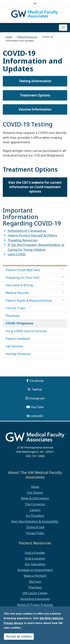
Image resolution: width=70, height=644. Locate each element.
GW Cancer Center (35, 593)
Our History (35, 493)
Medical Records (17, 293)
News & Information (35, 498)
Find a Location (35, 558)
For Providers (35, 516)
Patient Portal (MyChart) (23, 270)
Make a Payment (35, 576)
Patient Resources (27, 37)
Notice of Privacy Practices (35, 605)
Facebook (37, 381)
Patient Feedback (18, 339)
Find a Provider (35, 553)
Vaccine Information (35, 109)
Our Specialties (35, 564)
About (35, 487)
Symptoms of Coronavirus (27, 231)
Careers (35, 510)
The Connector (35, 504)
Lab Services (14, 346)
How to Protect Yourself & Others (32, 235)
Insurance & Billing (19, 285)
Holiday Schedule (18, 354)
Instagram (37, 398)
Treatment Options (35, 95)
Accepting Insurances (35, 599)
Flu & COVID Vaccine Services (26, 331)
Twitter (37, 389)
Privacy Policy (35, 533)
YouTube (37, 407)
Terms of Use (35, 527)
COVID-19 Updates (19, 323)
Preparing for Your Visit (23, 278)
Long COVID (17, 254)
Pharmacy (13, 316)
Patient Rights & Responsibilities (29, 301)
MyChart (35, 582)
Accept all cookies (19, 637)
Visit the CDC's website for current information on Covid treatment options (35, 187)
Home (9, 37)
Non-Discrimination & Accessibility (35, 521)
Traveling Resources (23, 240)
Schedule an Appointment (35, 570)
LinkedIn (37, 416)
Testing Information (35, 81)
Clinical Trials (15, 308)
